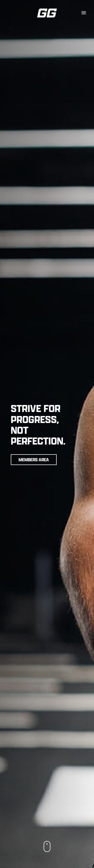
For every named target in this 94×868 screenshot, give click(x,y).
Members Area (34, 460)
